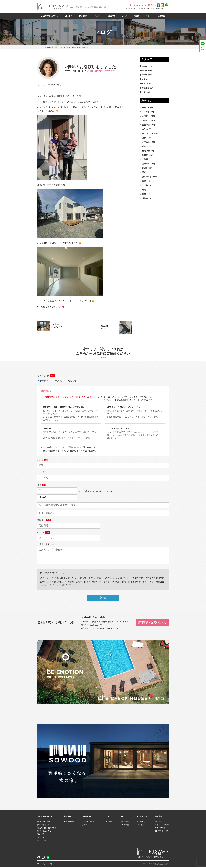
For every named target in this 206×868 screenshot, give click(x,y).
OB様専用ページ (161, 832)
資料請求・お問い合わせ (152, 623)
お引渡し (146, 116)
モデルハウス (148, 133)
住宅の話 (146, 142)
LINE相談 (141, 825)
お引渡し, (90, 71)
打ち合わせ (147, 177)
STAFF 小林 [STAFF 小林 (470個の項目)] (147, 66)
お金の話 (146, 125)
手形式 (145, 172)
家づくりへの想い (44, 822)
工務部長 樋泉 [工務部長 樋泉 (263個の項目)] (147, 88)
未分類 (145, 185)
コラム (149, 16)
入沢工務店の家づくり (50, 16)
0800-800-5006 (96, 626)
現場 (144, 190)
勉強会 (145, 146)
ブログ (124, 16)
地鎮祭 (145, 155)
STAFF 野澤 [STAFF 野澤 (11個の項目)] (147, 71)
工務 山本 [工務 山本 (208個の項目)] (146, 83)
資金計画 (41, 835)
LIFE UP (146, 107)
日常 (144, 181)
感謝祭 (145, 168)
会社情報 (112, 16)
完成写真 (99, 71)
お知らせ (146, 120)
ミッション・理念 (162, 825)
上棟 (144, 138)
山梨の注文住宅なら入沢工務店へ (150, 858)
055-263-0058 (96, 629)
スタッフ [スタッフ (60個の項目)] (145, 79)
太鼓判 (136, 16)
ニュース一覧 (107, 822)
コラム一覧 (125, 825)
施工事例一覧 (69, 822)
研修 (144, 194)
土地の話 (146, 151)
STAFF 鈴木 (110, 71)
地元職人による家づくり (47, 828)
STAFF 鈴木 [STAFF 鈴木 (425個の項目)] (147, 75)
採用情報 (161, 16)
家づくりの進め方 (44, 832)
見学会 (145, 198)
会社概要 (158, 822)
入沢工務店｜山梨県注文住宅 (48, 47)
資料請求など (142, 822)
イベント (146, 112)
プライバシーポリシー (46, 865)
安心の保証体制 (43, 825)
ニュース (98, 16)
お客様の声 (83, 16)
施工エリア (42, 838)
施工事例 (69, 16)
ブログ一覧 (64, 47)
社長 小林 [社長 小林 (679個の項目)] (146, 92)
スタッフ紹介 (160, 828)
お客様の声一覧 (88, 822)
